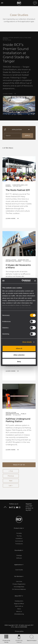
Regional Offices (19, 604)
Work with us (19, 606)
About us (19, 611)
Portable (19, 533)
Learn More (8, 94)
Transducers (19, 544)
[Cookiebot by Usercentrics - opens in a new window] (23, 281)
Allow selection (19, 355)
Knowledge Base (19, 587)
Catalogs (19, 555)
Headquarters (19, 601)
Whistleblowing (19, 614)
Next (11, 481)
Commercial (19, 541)
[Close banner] (35, 281)
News (19, 609)
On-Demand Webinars (19, 589)
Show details (27, 342)
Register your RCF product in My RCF (29, 507)
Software (19, 558)
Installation (19, 538)
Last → (11, 486)
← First (11, 471)
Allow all (19, 348)
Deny (19, 362)
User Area (19, 581)
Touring (19, 536)
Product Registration (19, 584)
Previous (11, 476)
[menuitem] (19, 631)
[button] (19, 465)
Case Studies (19, 570)
